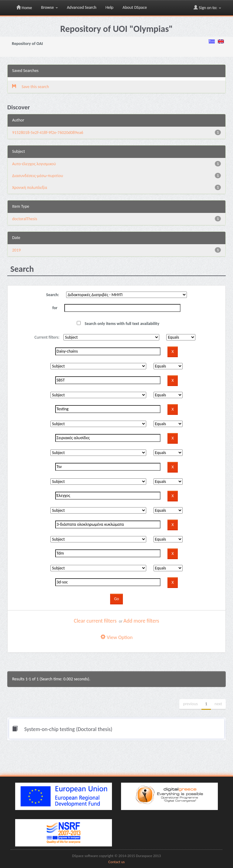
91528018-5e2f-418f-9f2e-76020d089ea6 (48, 133)
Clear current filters (95, 621)
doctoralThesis (25, 219)
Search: (53, 295)
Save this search (30, 87)
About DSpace (135, 7)
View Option (116, 637)
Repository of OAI (27, 44)
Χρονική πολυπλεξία (30, 188)
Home (24, 8)
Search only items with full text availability (118, 324)
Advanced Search (82, 7)
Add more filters (141, 621)
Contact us (116, 862)
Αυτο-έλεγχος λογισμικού (34, 164)
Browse (49, 7)
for (55, 308)
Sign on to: (207, 8)
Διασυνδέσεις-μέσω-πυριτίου (38, 176)
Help (110, 7)
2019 (16, 250)
